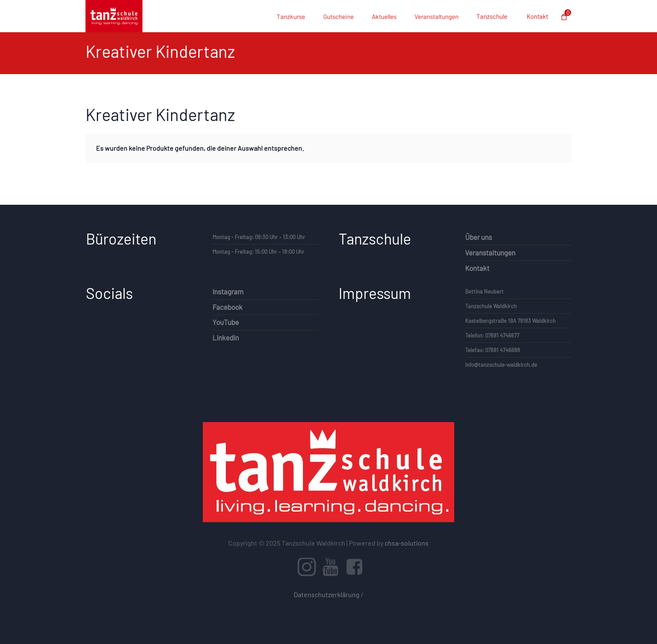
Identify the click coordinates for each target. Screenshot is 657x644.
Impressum (375, 293)
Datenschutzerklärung (327, 594)
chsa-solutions (407, 543)
